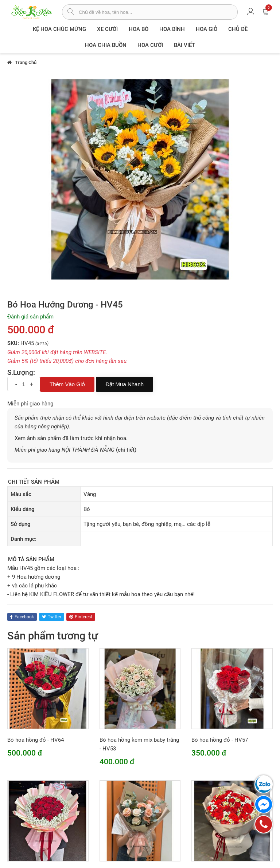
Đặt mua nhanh (125, 384)
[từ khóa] (158, 12)
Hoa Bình (172, 29)
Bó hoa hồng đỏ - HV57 (220, 740)
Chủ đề (238, 29)
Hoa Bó (139, 29)
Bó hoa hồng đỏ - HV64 (36, 740)
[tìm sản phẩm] (71, 12)
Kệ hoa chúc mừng (59, 29)
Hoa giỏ (207, 29)
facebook (22, 617)
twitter (52, 617)
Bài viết (184, 45)
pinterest (81, 617)
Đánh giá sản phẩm (30, 317)
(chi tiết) (126, 450)
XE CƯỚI (107, 29)
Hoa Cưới (150, 45)
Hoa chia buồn (106, 45)
